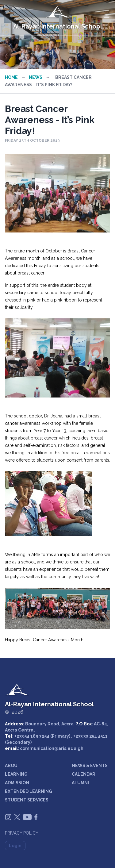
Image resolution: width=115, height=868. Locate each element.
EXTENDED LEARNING (29, 791)
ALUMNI (80, 783)
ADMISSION (17, 783)
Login (15, 846)
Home (11, 77)
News (36, 77)
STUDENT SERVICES (27, 800)
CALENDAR (84, 774)
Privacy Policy (22, 833)
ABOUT (13, 766)
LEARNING (16, 774)
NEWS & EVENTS (90, 766)
